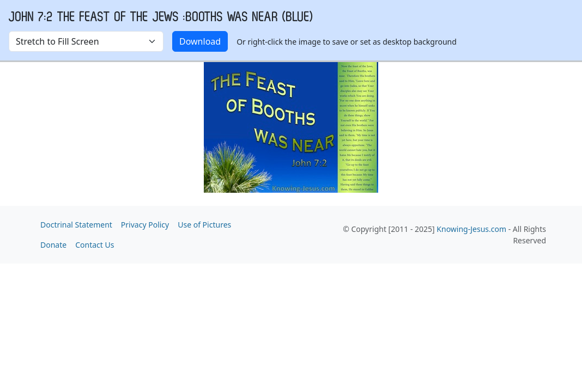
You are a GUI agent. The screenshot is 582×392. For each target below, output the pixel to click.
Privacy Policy (145, 225)
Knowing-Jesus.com (471, 229)
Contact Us (95, 245)
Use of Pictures (204, 225)
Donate (53, 245)
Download (200, 41)
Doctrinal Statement (76, 225)
